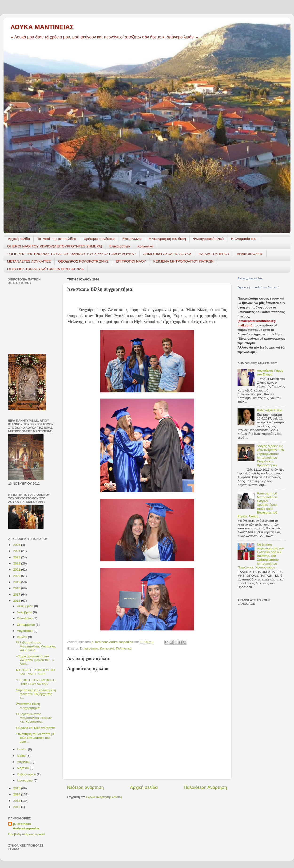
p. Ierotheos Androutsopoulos (26, 826)
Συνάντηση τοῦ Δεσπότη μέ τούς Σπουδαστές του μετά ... (35, 738)
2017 (17, 594)
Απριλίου (24, 762)
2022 (17, 563)
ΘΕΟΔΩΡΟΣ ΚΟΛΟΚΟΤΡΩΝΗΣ (83, 261)
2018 (17, 588)
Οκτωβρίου (25, 618)
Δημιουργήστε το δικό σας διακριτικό (258, 287)
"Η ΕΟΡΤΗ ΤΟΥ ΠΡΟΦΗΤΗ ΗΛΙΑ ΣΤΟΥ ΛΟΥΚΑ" (36, 682)
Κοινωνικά (145, 246)
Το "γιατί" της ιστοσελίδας (57, 239)
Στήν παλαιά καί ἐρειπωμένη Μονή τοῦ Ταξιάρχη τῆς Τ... (36, 694)
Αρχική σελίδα (19, 239)
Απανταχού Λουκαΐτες (250, 278)
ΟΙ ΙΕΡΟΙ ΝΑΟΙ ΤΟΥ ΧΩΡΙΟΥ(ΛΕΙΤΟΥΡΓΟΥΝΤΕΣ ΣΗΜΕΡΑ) (55, 246)
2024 (17, 551)
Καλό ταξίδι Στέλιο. (270, 410)
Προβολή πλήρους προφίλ (27, 834)
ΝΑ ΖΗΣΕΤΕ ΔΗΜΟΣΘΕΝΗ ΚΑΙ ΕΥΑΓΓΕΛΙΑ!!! (36, 672)
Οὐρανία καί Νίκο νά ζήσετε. (36, 728)
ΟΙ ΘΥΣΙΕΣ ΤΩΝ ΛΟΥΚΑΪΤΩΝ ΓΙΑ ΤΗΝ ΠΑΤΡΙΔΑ (45, 269)
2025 (17, 545)
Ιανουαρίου (25, 780)
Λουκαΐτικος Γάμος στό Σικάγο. (270, 372)
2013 (17, 801)
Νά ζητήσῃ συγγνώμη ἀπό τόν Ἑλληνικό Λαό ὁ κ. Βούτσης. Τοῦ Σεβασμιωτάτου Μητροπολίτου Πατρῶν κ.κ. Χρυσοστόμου (261, 556)
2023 (17, 557)
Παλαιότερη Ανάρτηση (205, 787)
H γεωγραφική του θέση (167, 239)
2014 (17, 794)
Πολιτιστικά (124, 648)
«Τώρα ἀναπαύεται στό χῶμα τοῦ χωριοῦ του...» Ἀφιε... (35, 660)
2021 (17, 570)
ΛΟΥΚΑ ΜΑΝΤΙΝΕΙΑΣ (42, 27)
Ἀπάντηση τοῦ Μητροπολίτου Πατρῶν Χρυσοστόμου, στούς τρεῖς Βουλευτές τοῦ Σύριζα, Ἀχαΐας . (258, 505)
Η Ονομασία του (244, 239)
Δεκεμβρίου (26, 606)
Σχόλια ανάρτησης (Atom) (104, 797)
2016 (17, 601)
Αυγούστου (25, 631)
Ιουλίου (22, 637)
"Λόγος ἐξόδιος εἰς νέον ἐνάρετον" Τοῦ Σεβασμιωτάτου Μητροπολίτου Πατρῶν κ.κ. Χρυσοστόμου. (270, 456)
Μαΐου (22, 756)
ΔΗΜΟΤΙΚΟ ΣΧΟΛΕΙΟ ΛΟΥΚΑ (167, 254)
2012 (17, 807)
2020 (17, 576)
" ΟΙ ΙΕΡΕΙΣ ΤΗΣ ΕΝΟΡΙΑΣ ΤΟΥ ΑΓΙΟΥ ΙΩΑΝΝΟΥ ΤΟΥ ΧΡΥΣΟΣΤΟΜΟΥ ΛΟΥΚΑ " (72, 254)
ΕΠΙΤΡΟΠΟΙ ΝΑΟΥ (131, 261)
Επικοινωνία (132, 239)
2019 (17, 582)
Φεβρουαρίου (27, 774)
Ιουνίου (22, 749)
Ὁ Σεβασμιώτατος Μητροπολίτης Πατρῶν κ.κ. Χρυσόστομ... (34, 718)
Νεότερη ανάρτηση (85, 787)
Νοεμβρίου (25, 612)
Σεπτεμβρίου (26, 625)
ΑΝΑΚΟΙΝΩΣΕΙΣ (250, 254)
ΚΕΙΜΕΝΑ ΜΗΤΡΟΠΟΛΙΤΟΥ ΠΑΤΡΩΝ (183, 261)
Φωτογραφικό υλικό (208, 239)
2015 (17, 788)
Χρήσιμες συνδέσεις (99, 239)
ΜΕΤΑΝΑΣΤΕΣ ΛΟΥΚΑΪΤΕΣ (29, 261)
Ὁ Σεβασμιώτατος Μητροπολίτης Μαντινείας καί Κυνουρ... (36, 646)
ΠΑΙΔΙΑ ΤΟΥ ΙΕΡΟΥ (214, 254)
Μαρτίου (23, 768)
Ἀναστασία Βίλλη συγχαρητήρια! (28, 706)
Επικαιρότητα (120, 246)
